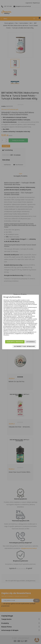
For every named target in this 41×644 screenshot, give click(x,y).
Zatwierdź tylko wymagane (24, 346)
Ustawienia (31, 342)
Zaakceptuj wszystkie (15, 342)
